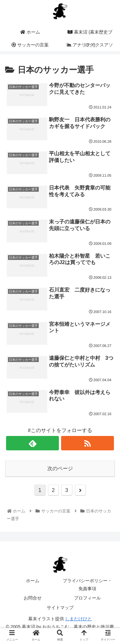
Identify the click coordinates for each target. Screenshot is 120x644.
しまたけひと (78, 619)
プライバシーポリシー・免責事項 (87, 585)
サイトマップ (60, 608)
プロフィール (87, 598)
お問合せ (33, 598)
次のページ (60, 468)
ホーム (33, 581)
